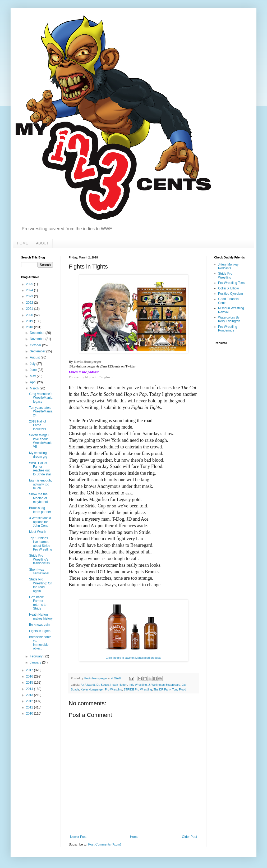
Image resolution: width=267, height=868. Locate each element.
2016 (30, 676)
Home (134, 837)
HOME (22, 243)
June (34, 370)
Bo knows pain (39, 625)
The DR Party (162, 689)
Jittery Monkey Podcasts (228, 266)
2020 (30, 315)
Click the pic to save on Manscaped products (133, 658)
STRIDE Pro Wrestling (138, 689)
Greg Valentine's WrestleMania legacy (41, 398)
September (38, 351)
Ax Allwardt (88, 685)
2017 (30, 670)
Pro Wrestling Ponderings (228, 329)
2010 (30, 714)
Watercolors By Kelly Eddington (229, 319)
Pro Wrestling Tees (231, 283)
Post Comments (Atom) (105, 844)
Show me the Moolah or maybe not (38, 498)
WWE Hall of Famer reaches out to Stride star (40, 469)
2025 (30, 284)
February (37, 656)
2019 (30, 321)
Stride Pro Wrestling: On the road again (41, 585)
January (36, 662)
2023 (30, 296)
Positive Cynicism (231, 294)
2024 (30, 290)
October (36, 345)
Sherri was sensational (39, 571)
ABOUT (42, 243)
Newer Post (78, 837)
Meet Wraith (38, 532)
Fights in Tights (40, 631)
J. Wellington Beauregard (164, 685)
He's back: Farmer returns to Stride (38, 603)
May (33, 376)
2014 (30, 689)
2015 (30, 683)
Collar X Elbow (229, 288)
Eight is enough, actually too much (40, 484)
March (35, 388)
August (35, 357)
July (33, 364)
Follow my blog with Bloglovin (91, 377)
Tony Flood (179, 689)
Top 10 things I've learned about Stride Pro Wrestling (41, 544)
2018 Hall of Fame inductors (38, 425)
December (38, 333)
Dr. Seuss (103, 685)
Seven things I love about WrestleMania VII (41, 441)
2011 (30, 707)
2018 (30, 327)
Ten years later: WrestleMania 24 (41, 412)
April (33, 382)
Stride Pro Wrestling (225, 275)
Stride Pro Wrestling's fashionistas (39, 559)
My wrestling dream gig (38, 455)
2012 (30, 701)
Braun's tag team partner (40, 510)
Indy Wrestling (138, 685)
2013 (30, 695)
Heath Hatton (119, 685)
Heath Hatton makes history (41, 616)
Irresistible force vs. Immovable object (40, 643)
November (38, 339)
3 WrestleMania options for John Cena (40, 522)
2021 (30, 309)
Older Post (189, 837)
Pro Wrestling (114, 689)
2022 (30, 303)
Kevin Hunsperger (88, 362)
